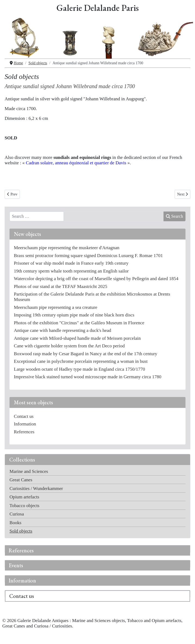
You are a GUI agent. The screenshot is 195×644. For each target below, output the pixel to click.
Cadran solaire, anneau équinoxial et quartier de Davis (76, 163)
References (21, 550)
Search (174, 216)
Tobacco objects (24, 506)
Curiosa (17, 514)
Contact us (22, 596)
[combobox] (37, 216)
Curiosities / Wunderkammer (36, 488)
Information (22, 581)
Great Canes (21, 480)
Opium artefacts (24, 497)
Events (16, 565)
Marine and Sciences (29, 471)
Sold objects (21, 531)
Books (15, 523)
